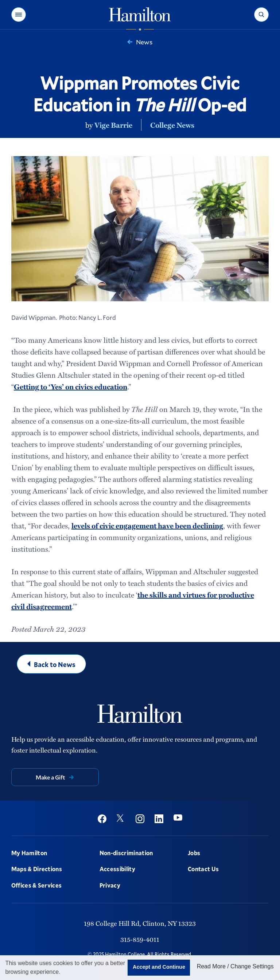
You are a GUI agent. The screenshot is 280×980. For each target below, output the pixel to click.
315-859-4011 (140, 939)
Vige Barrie (113, 125)
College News (172, 125)
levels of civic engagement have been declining (147, 525)
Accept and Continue (159, 967)
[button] (19, 15)
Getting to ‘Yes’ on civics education (71, 386)
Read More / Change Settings (235, 966)
